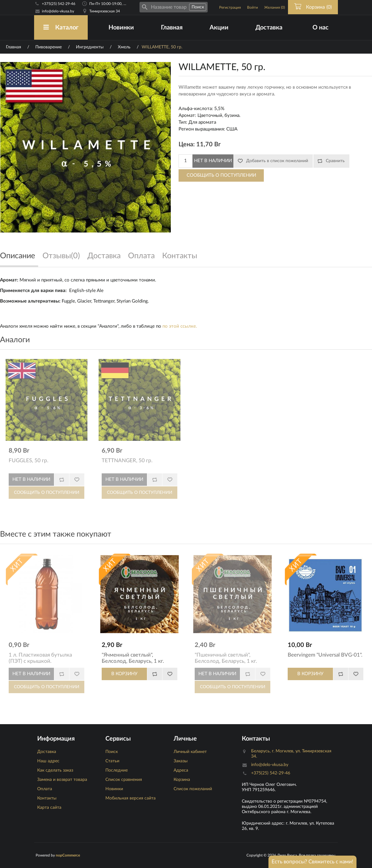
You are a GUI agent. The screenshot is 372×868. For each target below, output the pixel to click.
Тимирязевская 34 (105, 11)
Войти (252, 7)
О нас (321, 28)
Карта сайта (49, 808)
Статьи (112, 761)
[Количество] (186, 161)
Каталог (61, 27)
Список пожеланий (193, 789)
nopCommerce (68, 855)
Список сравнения (124, 780)
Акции (219, 28)
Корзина (182, 780)
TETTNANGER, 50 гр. (127, 461)
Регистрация (230, 7)
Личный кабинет (190, 752)
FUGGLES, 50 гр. (29, 461)
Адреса (181, 770)
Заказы (181, 761)
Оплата (45, 789)
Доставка (269, 28)
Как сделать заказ (55, 770)
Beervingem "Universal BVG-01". (325, 655)
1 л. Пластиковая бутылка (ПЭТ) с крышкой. (40, 658)
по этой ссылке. (180, 326)
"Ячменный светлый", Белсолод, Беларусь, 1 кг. (133, 658)
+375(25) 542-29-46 (59, 4)
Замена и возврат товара (62, 780)
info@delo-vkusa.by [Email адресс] (58, 11)
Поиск (112, 752)
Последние (117, 770)
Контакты (47, 798)
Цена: (187, 144)
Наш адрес (48, 761)
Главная (172, 28)
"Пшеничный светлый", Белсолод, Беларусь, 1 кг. (226, 658)
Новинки (121, 28)
